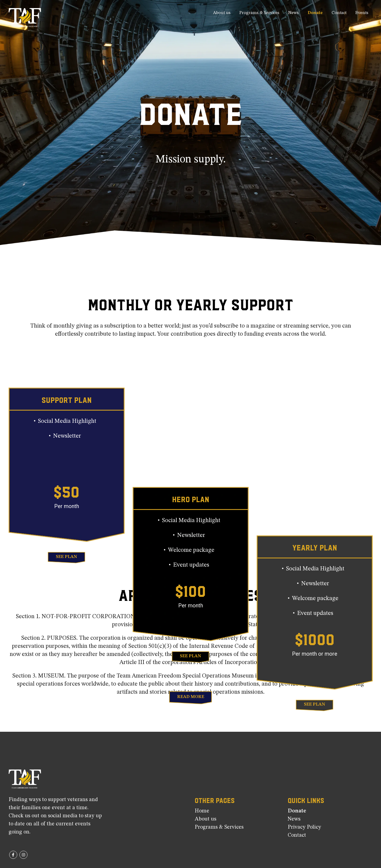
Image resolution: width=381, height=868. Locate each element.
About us (222, 13)
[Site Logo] (25, 18)
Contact (339, 13)
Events (362, 13)
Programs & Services (259, 13)
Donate (315, 13)
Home (202, 811)
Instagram (23, 855)
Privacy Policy (304, 827)
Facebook (13, 855)
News (294, 13)
